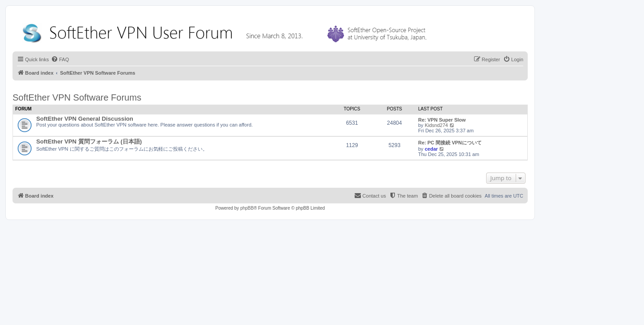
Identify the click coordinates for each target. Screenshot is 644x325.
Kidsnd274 (436, 125)
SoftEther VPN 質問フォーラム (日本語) (89, 141)
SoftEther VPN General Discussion (85, 119)
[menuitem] (60, 59)
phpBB (247, 208)
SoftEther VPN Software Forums (77, 97)
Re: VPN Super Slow (442, 120)
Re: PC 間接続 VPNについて (450, 143)
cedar (431, 149)
